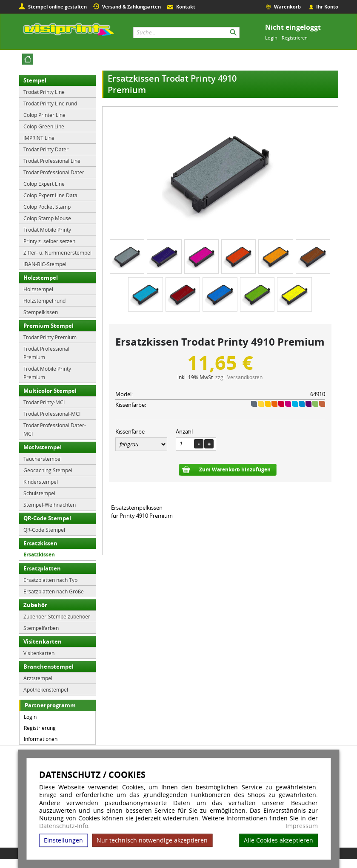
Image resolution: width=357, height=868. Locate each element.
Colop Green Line (44, 126)
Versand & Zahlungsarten (131, 7)
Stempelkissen (41, 312)
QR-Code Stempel (47, 518)
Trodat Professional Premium (46, 353)
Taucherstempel (43, 459)
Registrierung (40, 728)
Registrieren (295, 38)
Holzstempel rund (44, 301)
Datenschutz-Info (64, 826)
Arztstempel (38, 678)
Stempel (35, 80)
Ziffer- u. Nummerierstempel (57, 252)
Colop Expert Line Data (50, 195)
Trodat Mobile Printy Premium (47, 373)
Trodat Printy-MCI (44, 402)
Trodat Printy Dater (46, 149)
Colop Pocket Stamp (47, 207)
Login (271, 38)
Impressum (302, 826)
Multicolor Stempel (50, 391)
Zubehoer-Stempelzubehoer (57, 616)
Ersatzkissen (40, 543)
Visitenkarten (43, 641)
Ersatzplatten (42, 568)
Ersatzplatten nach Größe (54, 591)
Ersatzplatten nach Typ (50, 580)
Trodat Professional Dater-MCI (55, 429)
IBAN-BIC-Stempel (45, 264)
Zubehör (35, 605)
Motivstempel (43, 447)
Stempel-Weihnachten (50, 505)
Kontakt (186, 7)
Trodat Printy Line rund (50, 103)
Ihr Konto (327, 7)
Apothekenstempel (46, 689)
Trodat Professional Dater (54, 172)
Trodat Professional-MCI (52, 414)
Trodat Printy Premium (50, 337)
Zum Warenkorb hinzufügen (235, 469)
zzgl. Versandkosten (239, 377)
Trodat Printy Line (44, 92)
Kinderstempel (41, 482)
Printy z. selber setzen (49, 241)
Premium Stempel (49, 326)
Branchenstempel (49, 667)
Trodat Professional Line (52, 161)
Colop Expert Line (44, 184)
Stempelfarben (41, 628)
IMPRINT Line (39, 138)
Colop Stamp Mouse (47, 218)
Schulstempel (39, 493)
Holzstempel (41, 278)
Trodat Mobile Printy (47, 230)
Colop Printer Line (44, 115)
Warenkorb (287, 7)
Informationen (41, 739)
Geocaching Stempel (48, 470)
